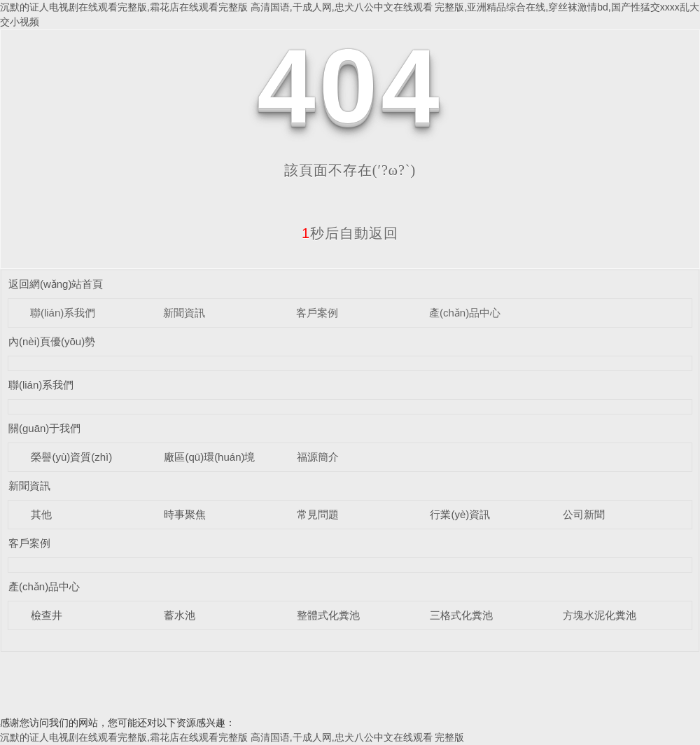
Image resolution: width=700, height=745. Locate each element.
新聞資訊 (184, 313)
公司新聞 (584, 514)
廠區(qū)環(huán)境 (209, 457)
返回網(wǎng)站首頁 (56, 284)
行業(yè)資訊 (460, 514)
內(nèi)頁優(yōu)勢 (52, 341)
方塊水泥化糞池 (600, 615)
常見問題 (318, 514)
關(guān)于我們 (44, 428)
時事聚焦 (185, 514)
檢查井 (47, 615)
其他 (41, 514)
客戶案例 (317, 313)
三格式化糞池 (461, 615)
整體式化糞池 (328, 615)
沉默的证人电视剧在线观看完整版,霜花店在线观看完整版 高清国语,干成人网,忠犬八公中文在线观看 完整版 (232, 737)
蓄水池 (180, 615)
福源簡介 (318, 457)
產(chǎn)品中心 (465, 313)
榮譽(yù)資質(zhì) (71, 457)
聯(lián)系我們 (63, 313)
